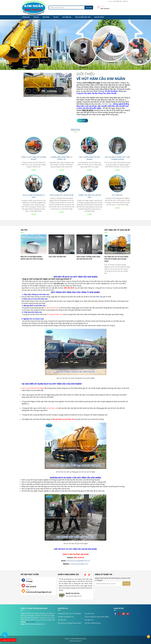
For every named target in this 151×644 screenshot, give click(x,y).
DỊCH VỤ (36, 17)
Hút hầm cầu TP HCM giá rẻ (117, 230)
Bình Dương (99, 91)
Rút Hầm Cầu (62, 620)
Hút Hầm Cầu (89, 620)
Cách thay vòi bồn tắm (57, 257)
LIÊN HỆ (125, 1)
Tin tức (110, 1)
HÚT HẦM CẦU (67, 17)
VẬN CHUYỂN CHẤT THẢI (83, 17)
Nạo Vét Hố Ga (90, 613)
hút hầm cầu (98, 297)
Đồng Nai (122, 91)
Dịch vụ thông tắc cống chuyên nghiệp (97, 617)
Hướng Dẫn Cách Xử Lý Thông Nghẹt (69, 613)
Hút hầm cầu (107, 104)
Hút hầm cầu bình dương (93, 623)
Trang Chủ (26, 17)
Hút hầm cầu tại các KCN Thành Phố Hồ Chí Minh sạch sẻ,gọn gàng (116, 259)
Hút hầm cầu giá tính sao (66, 617)
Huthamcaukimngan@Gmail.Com (78, 561)
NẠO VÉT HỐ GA (99, 17)
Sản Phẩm (46, 17)
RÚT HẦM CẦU (118, 1)
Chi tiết (82, 121)
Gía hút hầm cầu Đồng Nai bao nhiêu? (70, 623)
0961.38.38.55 (31, 622)
